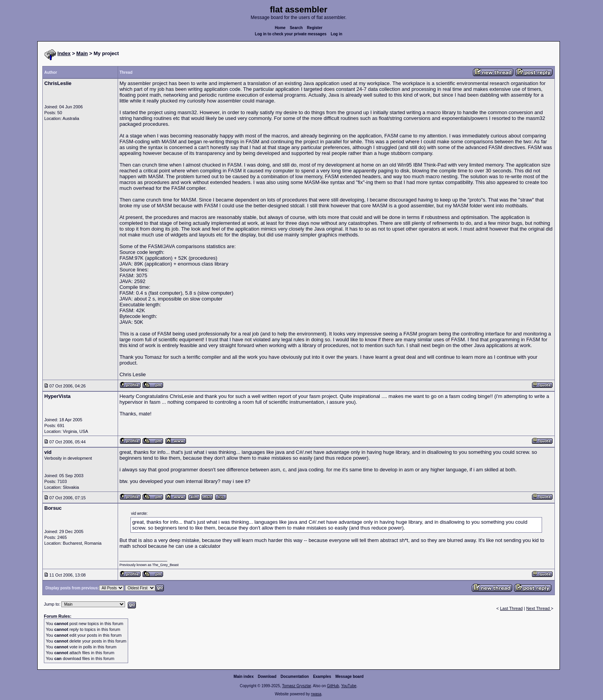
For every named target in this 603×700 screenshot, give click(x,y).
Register (315, 28)
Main (82, 53)
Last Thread (512, 608)
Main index (244, 677)
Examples (322, 677)
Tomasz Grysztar (296, 686)
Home (280, 28)
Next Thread (538, 608)
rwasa (316, 694)
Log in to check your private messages (291, 34)
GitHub (333, 686)
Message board (350, 677)
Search (296, 28)
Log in (337, 34)
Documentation (295, 677)
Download (267, 677)
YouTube (348, 686)
